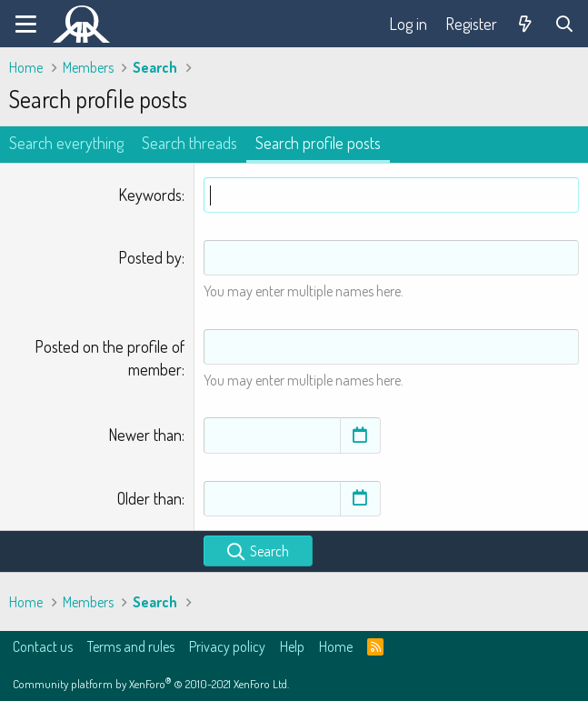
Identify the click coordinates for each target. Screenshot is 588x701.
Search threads (189, 143)
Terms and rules (131, 646)
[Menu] (26, 24)
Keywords (150, 195)
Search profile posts (318, 143)
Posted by (150, 257)
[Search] (565, 24)
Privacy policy (227, 646)
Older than (149, 498)
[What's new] (526, 24)
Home (336, 646)
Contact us (43, 646)
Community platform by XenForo (151, 684)
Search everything (66, 143)
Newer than (145, 435)
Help (292, 646)
